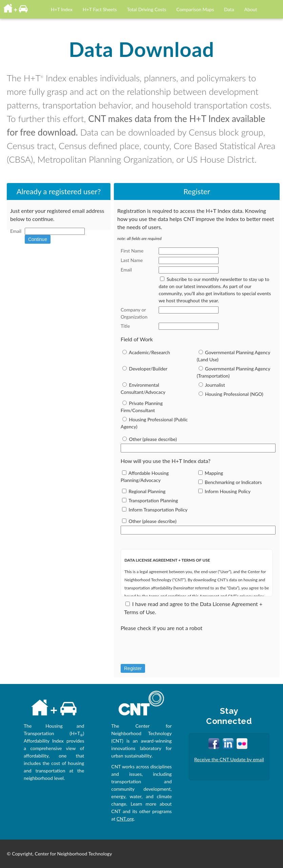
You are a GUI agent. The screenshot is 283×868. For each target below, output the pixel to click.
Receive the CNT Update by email (229, 759)
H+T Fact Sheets (100, 9)
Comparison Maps (195, 9)
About (251, 9)
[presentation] (172, 650)
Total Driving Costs (147, 9)
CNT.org (125, 819)
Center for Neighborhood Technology (74, 854)
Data (229, 9)
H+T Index (62, 9)
